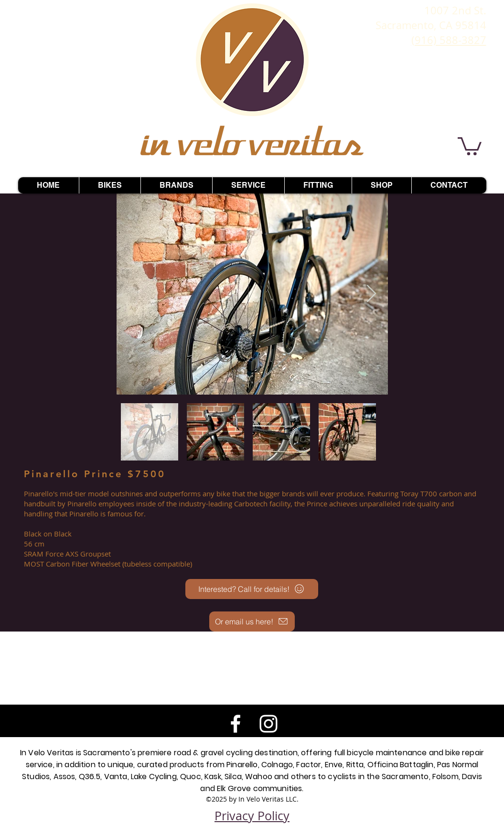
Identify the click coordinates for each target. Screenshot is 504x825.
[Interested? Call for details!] (252, 589)
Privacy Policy (252, 816)
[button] (470, 145)
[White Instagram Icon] (268, 724)
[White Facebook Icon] (236, 724)
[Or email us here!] (252, 621)
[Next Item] (371, 294)
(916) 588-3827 (449, 40)
